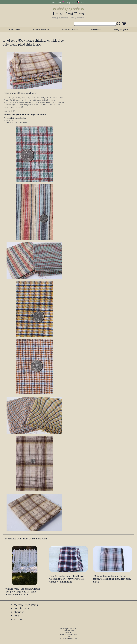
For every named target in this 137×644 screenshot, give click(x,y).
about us (19, 612)
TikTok (83, 3)
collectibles (96, 30)
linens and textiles (70, 30)
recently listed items (26, 605)
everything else (121, 30)
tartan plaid (10, 120)
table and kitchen (41, 30)
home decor (15, 30)
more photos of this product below (21, 93)
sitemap (19, 619)
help (16, 615)
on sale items (22, 608)
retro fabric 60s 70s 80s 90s (16, 123)
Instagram (69, 3)
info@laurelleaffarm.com (68, 638)
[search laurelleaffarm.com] (119, 24)
